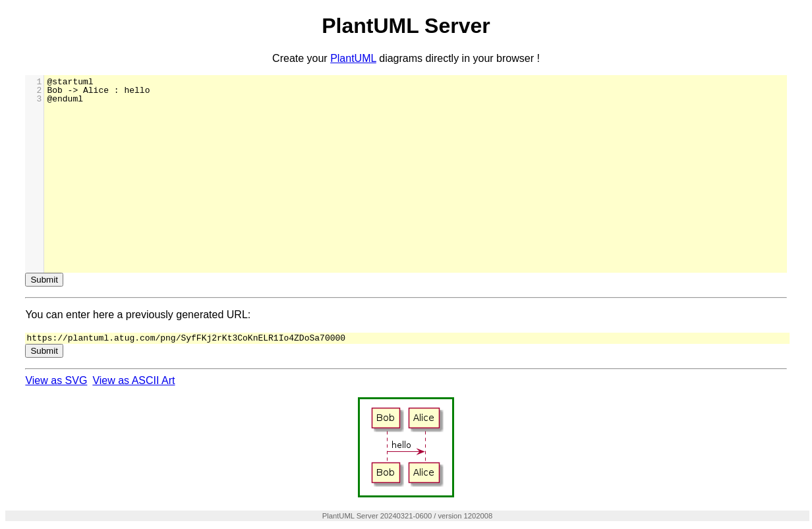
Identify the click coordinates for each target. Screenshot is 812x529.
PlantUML (353, 58)
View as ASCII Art (133, 381)
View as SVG (56, 381)
